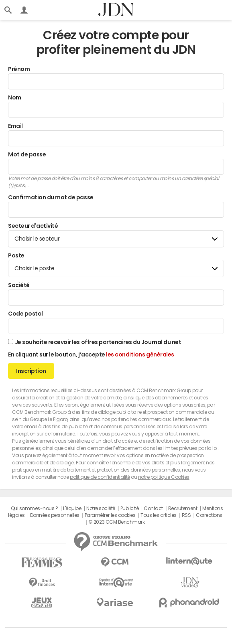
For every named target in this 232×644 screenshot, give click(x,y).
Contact (153, 508)
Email (15, 126)
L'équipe (72, 508)
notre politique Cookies (164, 477)
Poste (16, 255)
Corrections (209, 515)
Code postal (25, 314)
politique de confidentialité (100, 477)
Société (19, 285)
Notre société (101, 508)
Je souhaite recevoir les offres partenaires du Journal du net (98, 342)
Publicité (130, 508)
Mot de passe (27, 154)
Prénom (19, 69)
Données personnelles (55, 515)
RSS (186, 515)
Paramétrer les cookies (110, 515)
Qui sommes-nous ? (35, 508)
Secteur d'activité (33, 226)
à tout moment (182, 434)
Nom (15, 97)
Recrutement (183, 508)
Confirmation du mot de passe (51, 197)
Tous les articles (159, 515)
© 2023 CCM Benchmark (116, 522)
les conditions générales (140, 354)
